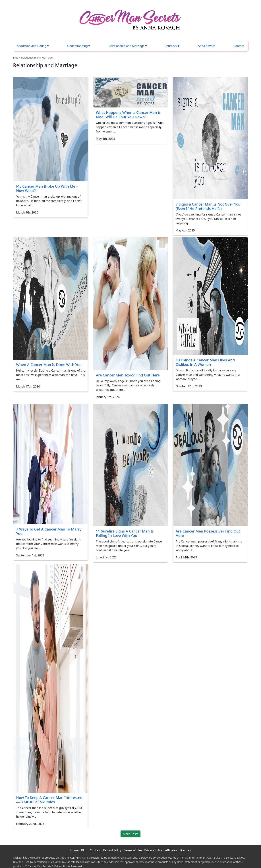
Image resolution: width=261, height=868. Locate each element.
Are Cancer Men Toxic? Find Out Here (128, 375)
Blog (16, 58)
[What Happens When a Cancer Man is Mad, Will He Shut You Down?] (130, 92)
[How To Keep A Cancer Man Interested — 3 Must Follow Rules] (51, 678)
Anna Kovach (207, 46)
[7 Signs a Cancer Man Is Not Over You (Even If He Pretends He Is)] (210, 138)
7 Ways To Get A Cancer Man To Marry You (49, 531)
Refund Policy (112, 850)
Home (74, 850)
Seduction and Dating (32, 46)
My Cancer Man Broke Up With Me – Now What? (47, 188)
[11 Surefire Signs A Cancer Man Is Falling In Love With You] (130, 465)
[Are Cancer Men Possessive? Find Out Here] (210, 465)
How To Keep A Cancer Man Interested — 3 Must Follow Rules (49, 800)
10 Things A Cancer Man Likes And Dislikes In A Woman (205, 362)
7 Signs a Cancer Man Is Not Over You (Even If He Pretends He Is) (208, 206)
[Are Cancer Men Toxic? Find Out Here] (130, 304)
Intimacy (171, 46)
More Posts (130, 834)
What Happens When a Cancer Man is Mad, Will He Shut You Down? (128, 115)
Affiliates (171, 850)
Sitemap (185, 850)
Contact (239, 46)
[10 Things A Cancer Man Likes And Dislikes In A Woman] (210, 296)
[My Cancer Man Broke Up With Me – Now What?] (51, 129)
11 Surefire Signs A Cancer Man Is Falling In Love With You (125, 533)
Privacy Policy (153, 850)
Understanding (77, 46)
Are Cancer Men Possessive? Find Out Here (208, 533)
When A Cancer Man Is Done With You (49, 365)
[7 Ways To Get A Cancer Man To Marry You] (51, 464)
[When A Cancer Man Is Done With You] (51, 298)
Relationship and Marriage (127, 46)
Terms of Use (133, 850)
